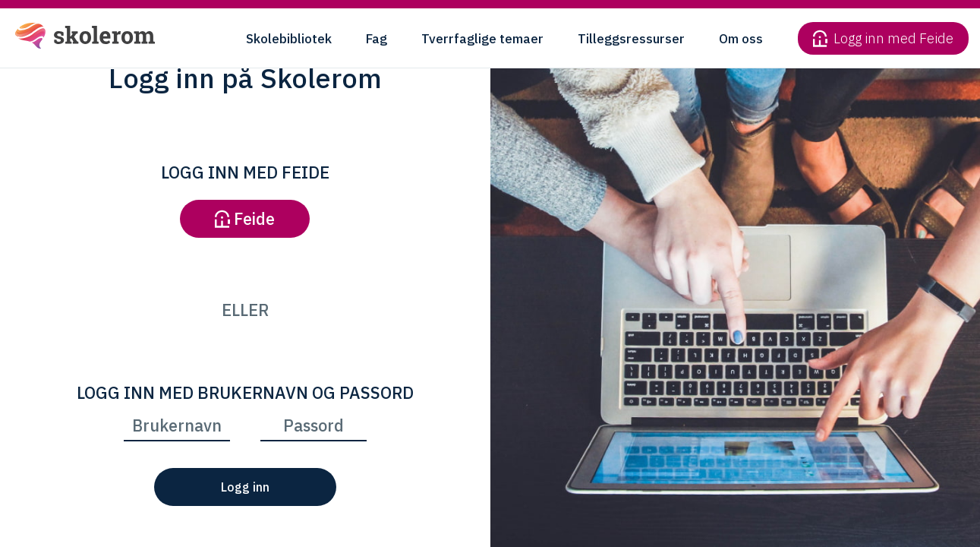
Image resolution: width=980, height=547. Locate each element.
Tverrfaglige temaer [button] (482, 39)
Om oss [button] (741, 39)
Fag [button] (377, 39)
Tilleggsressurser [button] (631, 39)
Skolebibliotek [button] (289, 39)
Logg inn (245, 487)
